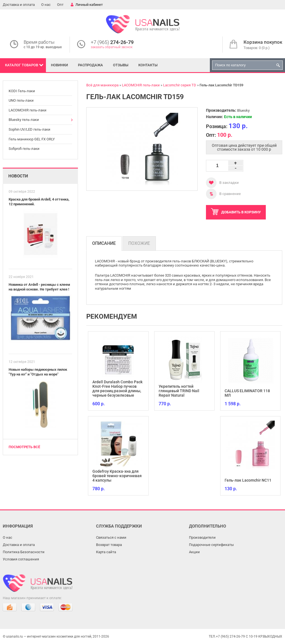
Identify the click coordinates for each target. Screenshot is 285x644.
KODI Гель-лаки (22, 91)
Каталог (22, 65)
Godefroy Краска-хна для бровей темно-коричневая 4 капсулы (117, 476)
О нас (46, 5)
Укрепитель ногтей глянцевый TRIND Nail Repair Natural (179, 391)
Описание (104, 243)
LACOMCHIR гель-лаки (28, 110)
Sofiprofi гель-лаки (24, 149)
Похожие (139, 243)
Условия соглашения (21, 559)
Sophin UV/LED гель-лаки (30, 129)
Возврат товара (109, 545)
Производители (202, 537)
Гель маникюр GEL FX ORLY (32, 139)
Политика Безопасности (24, 552)
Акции (194, 552)
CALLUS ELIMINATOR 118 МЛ (247, 393)
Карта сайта (106, 552)
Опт (60, 5)
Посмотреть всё (24, 447)
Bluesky (243, 110)
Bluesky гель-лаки (24, 120)
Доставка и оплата (19, 5)
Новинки (59, 65)
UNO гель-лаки (21, 100)
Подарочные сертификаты (211, 545)
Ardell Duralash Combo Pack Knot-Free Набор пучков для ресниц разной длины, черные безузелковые (117, 389)
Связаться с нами (111, 537)
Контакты (148, 65)
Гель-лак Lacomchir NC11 (248, 480)
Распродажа (90, 65)
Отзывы (121, 65)
